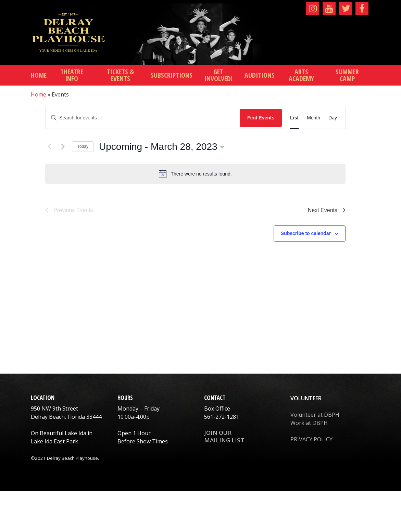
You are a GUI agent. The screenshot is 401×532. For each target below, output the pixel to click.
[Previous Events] (49, 147)
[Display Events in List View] (294, 118)
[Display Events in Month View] (314, 118)
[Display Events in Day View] (333, 118)
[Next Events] (63, 147)
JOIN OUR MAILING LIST (224, 436)
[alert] (195, 174)
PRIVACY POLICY (311, 439)
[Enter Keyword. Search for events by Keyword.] (143, 118)
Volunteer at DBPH (315, 415)
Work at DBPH (309, 423)
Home (39, 94)
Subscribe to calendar (306, 233)
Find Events (261, 118)
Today (83, 146)
